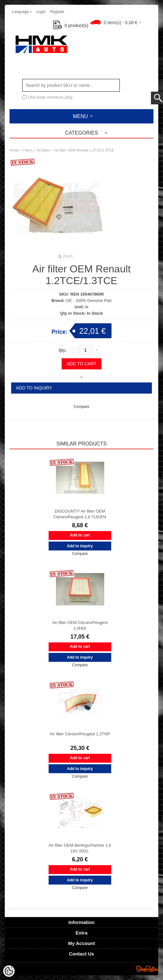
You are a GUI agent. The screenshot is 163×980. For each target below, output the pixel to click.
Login (41, 12)
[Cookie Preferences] (9, 971)
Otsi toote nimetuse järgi (50, 97)
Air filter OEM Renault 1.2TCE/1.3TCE (84, 150)
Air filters (44, 150)
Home (14, 150)
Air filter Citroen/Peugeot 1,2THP (80, 734)
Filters (28, 150)
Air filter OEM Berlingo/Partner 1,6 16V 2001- (80, 848)
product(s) (71, 25)
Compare (81, 407)
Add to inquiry (34, 388)
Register (57, 12)
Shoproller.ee (147, 969)
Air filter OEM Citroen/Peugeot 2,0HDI (80, 625)
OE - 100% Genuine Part (89, 301)
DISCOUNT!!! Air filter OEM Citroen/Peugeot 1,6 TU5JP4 (80, 514)
